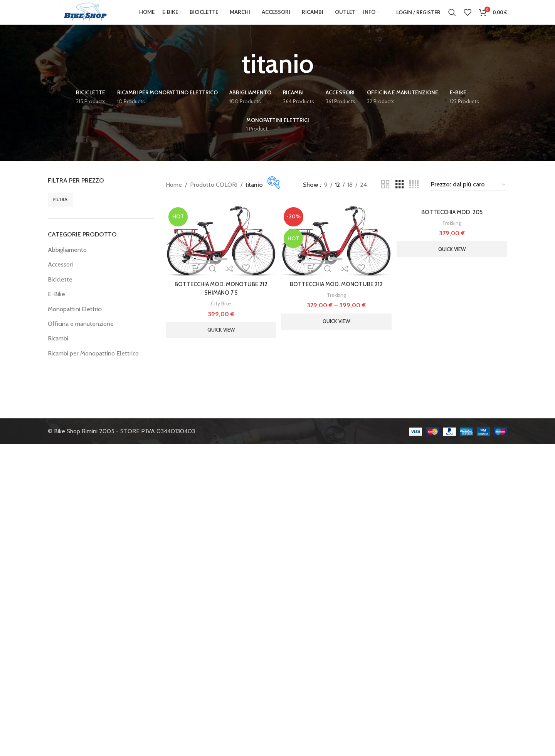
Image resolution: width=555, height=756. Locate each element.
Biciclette (60, 289)
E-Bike (56, 304)
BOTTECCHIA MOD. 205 (453, 222)
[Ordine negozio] (469, 194)
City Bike (220, 312)
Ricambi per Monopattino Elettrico (93, 363)
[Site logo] (85, 17)
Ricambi (58, 348)
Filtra (60, 209)
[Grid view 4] (414, 195)
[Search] (452, 17)
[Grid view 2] (385, 195)
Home (174, 194)
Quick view (220, 338)
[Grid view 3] (400, 195)
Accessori (60, 274)
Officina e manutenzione (81, 334)
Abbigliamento (67, 260)
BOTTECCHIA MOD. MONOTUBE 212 (336, 293)
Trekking (336, 303)
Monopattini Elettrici (75, 319)
